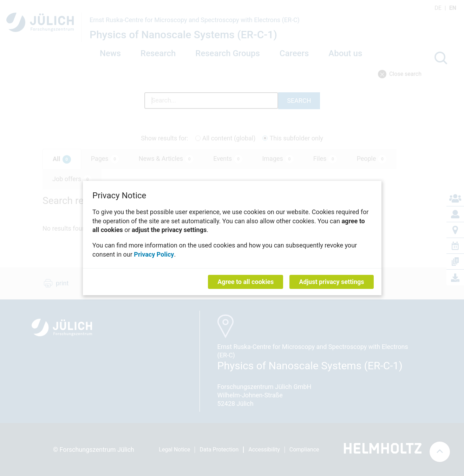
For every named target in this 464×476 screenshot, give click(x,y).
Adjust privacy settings (331, 282)
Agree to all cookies (246, 282)
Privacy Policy (154, 254)
